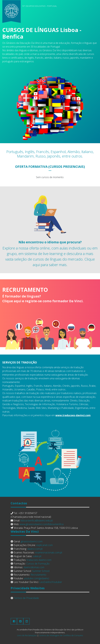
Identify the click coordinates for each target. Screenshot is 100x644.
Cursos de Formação (38, 564)
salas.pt (37, 556)
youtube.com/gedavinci (37, 578)
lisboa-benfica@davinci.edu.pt (37, 520)
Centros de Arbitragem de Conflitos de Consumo (61, 635)
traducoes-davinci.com (39, 560)
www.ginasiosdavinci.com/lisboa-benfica (42, 524)
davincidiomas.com (34, 567)
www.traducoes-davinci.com (73, 415)
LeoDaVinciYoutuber (51, 582)
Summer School (41, 571)
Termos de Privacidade (26, 598)
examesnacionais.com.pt (49, 552)
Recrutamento (38, 575)
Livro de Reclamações (27, 635)
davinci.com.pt (35, 549)
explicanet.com (44, 545)
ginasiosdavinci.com (32, 541)
